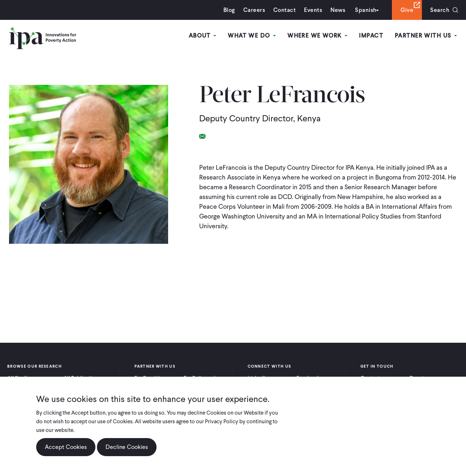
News (338, 10)
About (203, 36)
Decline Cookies (127, 447)
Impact (371, 36)
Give (407, 10)
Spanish (366, 10)
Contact (285, 10)
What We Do (252, 36)
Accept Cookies (66, 447)
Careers (254, 10)
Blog (229, 10)
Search (440, 10)
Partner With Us (426, 36)
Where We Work (317, 36)
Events (313, 10)
